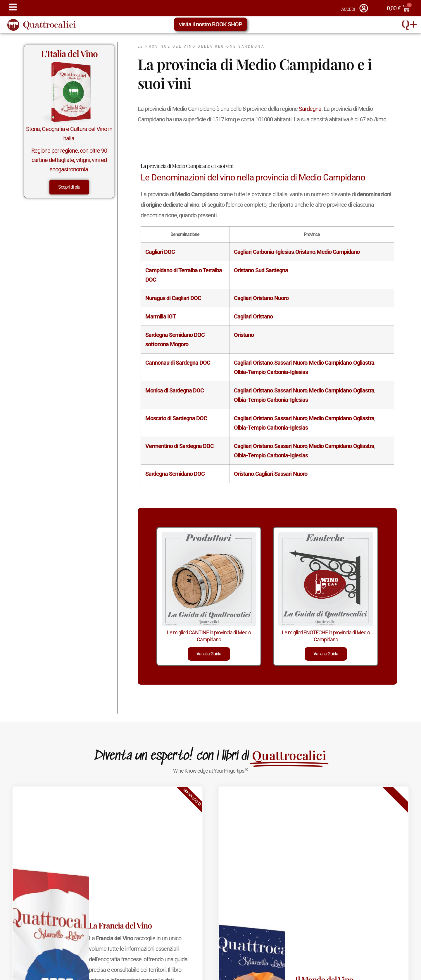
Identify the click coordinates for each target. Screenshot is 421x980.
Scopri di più (69, 187)
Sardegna (310, 109)
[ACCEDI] (364, 8)
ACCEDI (348, 9)
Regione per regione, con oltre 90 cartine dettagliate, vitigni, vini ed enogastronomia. (69, 160)
